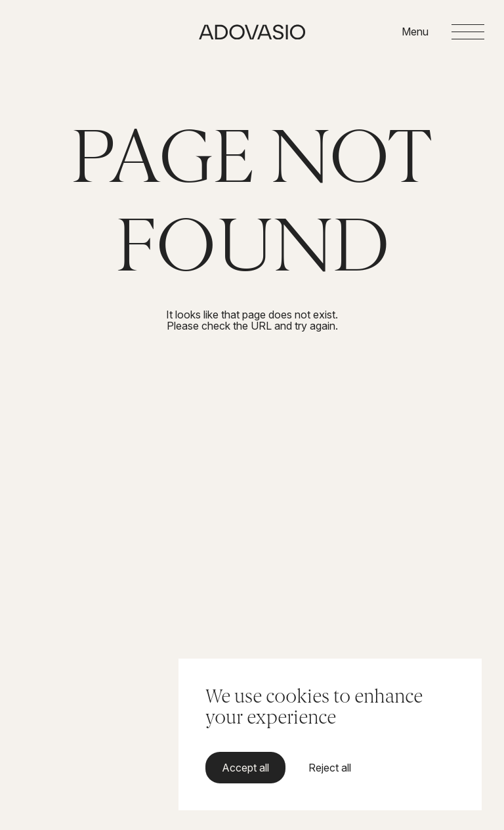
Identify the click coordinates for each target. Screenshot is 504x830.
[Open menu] (443, 32)
